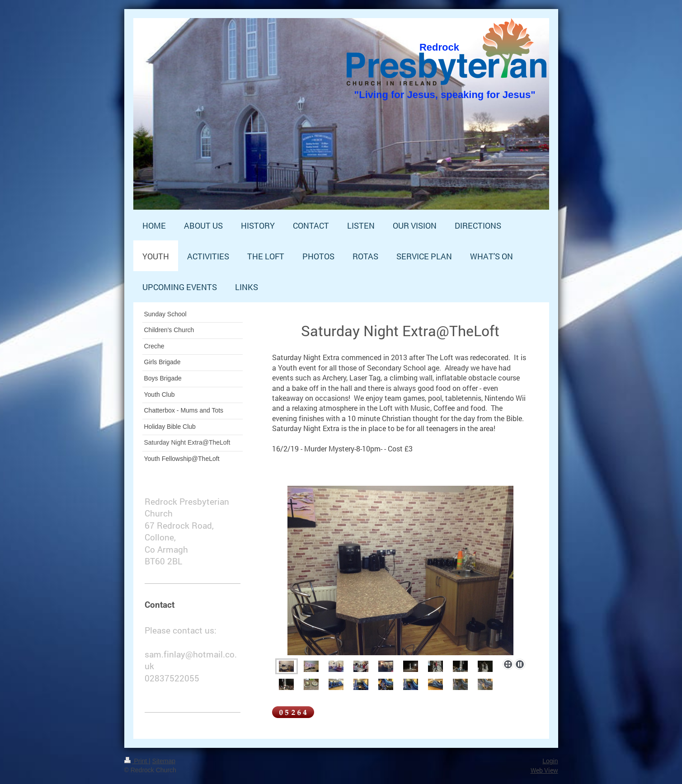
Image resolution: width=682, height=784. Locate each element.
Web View (544, 770)
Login (550, 761)
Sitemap (164, 761)
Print (137, 761)
